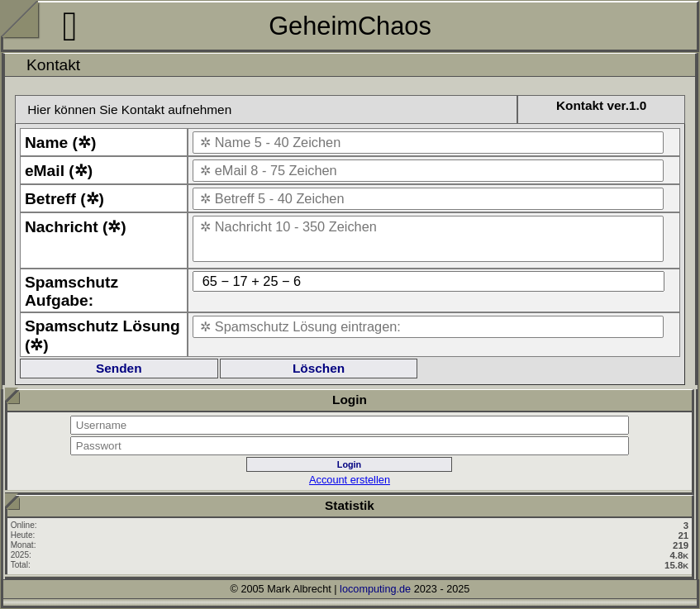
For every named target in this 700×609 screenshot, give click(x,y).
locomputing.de (375, 589)
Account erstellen (350, 480)
